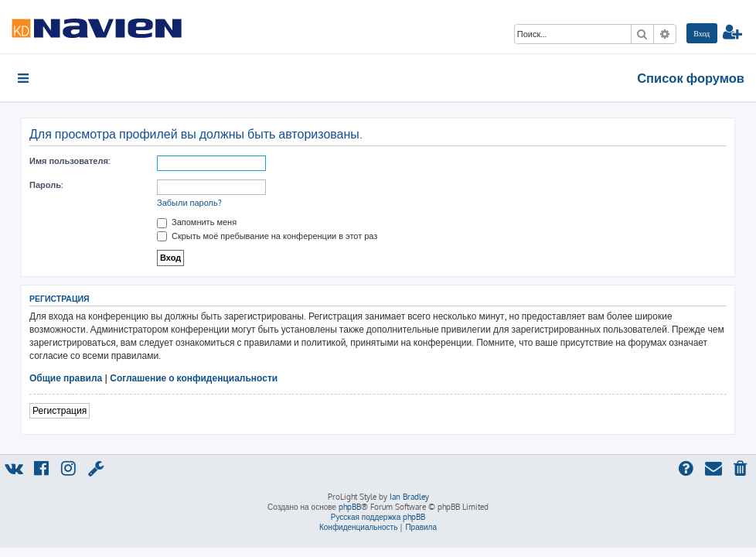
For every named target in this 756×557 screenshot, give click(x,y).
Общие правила (66, 378)
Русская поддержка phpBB (378, 517)
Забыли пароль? (189, 203)
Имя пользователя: (70, 161)
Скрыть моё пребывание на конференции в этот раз (267, 236)
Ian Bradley (409, 497)
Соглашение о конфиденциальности (194, 378)
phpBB (350, 507)
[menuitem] (702, 33)
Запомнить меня (197, 222)
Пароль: (46, 185)
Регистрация (60, 410)
